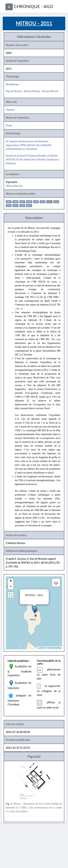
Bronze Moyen (32, 91)
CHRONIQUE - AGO (33, 6)
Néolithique (12, 84)
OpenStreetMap (54, 648)
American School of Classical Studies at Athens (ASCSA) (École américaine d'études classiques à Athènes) (32, 159)
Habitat (10, 110)
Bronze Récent (50, 91)
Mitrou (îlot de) (14, 186)
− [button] (11, 587)
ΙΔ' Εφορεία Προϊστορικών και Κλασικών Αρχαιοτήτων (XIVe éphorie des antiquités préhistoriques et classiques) (29, 145)
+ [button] (11, 581)
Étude (9, 125)
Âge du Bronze (14, 91)
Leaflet (41, 648)
